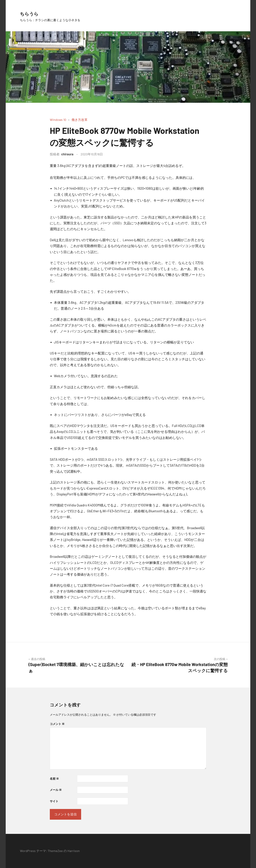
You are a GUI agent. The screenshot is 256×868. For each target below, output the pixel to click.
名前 (54, 778)
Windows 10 (58, 120)
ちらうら (33, 13)
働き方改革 (80, 120)
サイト (54, 801)
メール (56, 790)
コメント (57, 724)
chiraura (67, 154)
